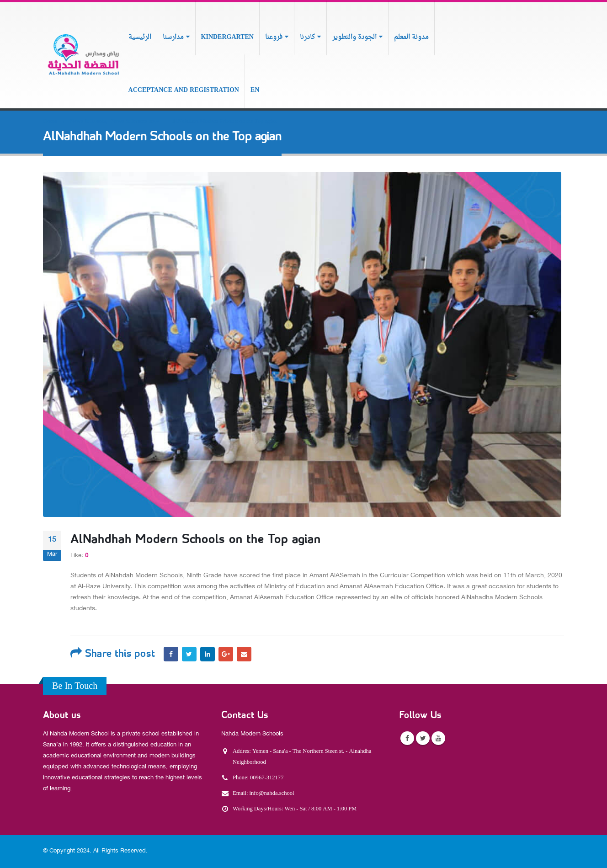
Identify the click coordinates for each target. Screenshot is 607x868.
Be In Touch (75, 687)
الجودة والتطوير (354, 37)
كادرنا (307, 37)
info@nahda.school (272, 793)
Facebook (171, 654)
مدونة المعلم (411, 37)
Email (244, 654)
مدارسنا (173, 37)
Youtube (438, 738)
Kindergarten (227, 37)
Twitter (189, 654)
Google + (226, 654)
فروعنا (274, 37)
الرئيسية (140, 37)
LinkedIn (208, 654)
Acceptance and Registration (184, 90)
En (255, 90)
